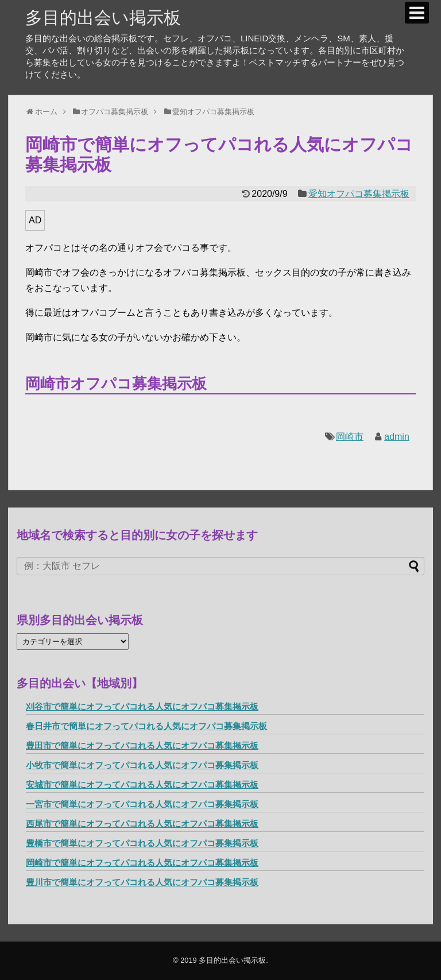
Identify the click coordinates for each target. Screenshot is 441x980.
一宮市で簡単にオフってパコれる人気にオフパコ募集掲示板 (142, 804)
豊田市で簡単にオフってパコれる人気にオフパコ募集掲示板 (142, 745)
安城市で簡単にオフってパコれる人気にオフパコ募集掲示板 (142, 785)
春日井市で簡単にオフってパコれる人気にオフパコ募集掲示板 (146, 726)
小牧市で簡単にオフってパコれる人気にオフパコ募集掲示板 (142, 765)
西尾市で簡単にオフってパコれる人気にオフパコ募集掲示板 (142, 824)
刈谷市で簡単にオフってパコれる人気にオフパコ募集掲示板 (142, 706)
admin (397, 437)
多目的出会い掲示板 (103, 18)
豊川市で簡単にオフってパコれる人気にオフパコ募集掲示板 (142, 882)
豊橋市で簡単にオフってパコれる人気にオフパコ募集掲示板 (142, 843)
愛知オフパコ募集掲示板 (359, 194)
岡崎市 (350, 437)
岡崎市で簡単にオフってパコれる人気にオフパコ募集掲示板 (142, 863)
